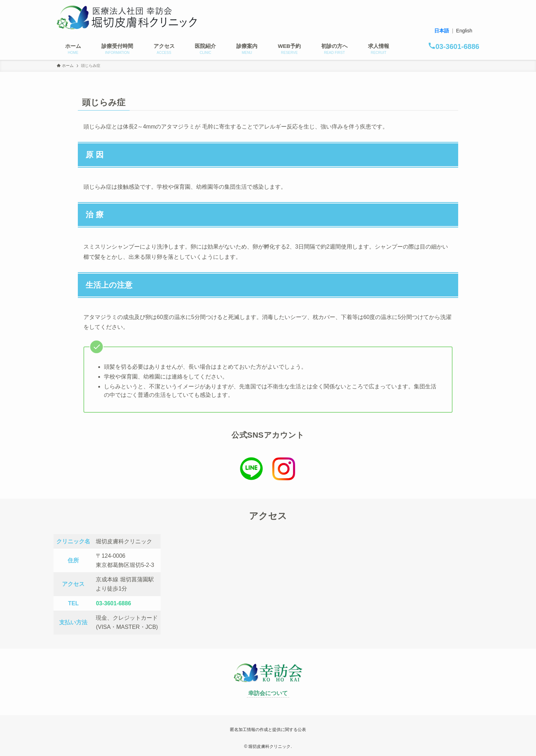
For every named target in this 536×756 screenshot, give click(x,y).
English (464, 31)
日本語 (442, 31)
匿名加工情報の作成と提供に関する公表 (268, 730)
